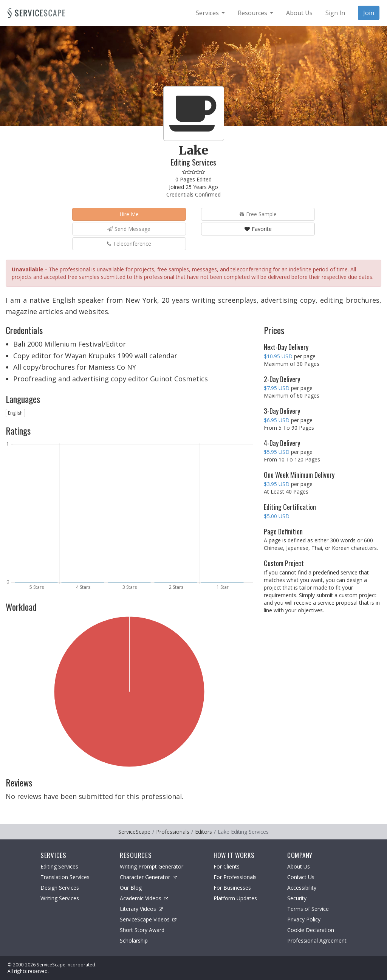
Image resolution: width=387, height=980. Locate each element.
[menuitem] (210, 13)
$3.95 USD (277, 484)
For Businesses (232, 888)
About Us (299, 866)
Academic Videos (144, 898)
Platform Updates (235, 898)
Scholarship (134, 941)
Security (297, 898)
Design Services (60, 888)
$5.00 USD (277, 516)
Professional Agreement (317, 941)
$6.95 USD (277, 420)
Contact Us (301, 877)
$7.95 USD (277, 388)
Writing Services (60, 898)
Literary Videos (141, 909)
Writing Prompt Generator (152, 866)
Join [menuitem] (369, 13)
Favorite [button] (258, 229)
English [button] (15, 413)
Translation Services (65, 877)
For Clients (227, 866)
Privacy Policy (304, 919)
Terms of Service (308, 909)
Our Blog (131, 888)
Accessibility (302, 888)
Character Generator (148, 877)
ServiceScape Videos (148, 919)
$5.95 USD (277, 452)
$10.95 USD (278, 356)
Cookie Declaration (311, 930)
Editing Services (59, 866)
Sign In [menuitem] (335, 13)
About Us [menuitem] (299, 13)
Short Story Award (142, 930)
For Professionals (235, 877)
